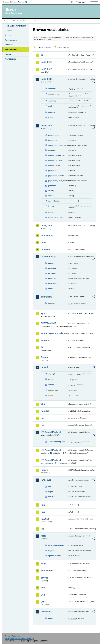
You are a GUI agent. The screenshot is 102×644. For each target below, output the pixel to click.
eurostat (45, 340)
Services (9, 54)
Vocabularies (11, 50)
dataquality (47, 297)
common (45, 250)
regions (51, 550)
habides (45, 411)
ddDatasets (53, 268)
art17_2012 (46, 126)
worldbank (46, 612)
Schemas (9, 45)
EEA (16, 2)
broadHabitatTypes (56, 545)
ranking (51, 196)
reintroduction (54, 201)
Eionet (16, 21)
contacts (52, 263)
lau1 (43, 505)
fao (43, 347)
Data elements (11, 40)
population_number (56, 176)
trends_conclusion (56, 218)
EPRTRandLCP (49, 323)
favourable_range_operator (58, 145)
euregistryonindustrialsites (54, 333)
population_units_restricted (58, 181)
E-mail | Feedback (13, 636)
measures (52, 150)
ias (42, 418)
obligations (53, 284)
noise (44, 564)
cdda (43, 243)
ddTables (52, 273)
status (51, 289)
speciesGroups (54, 556)
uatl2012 (52, 497)
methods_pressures (56, 155)
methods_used (54, 165)
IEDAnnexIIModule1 (51, 432)
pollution (52, 171)
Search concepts (63, 47)
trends (51, 117)
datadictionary (48, 257)
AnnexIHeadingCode (57, 442)
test (43, 588)
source (51, 385)
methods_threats (55, 160)
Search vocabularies (44, 47)
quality (51, 191)
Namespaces (11, 59)
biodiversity (47, 236)
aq (42, 55)
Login (76, 2)
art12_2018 (46, 69)
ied (42, 425)
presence (52, 186)
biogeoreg (52, 140)
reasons (52, 112)
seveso (45, 578)
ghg (43, 404)
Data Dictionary (25, 21)
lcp (42, 529)
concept (52, 374)
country (51, 618)
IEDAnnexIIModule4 (51, 460)
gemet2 (45, 367)
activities (52, 89)
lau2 (43, 512)
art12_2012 (46, 62)
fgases (44, 357)
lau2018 (45, 519)
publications (47, 571)
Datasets (9, 31)
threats (51, 206)
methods (52, 106)
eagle (50, 492)
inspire (44, 470)
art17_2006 (46, 79)
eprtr (43, 313)
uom (43, 595)
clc (49, 487)
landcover (46, 480)
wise (43, 602)
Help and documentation (15, 26)
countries (52, 101)
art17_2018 (46, 226)
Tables (8, 35)
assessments (54, 135)
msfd (43, 536)
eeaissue (52, 278)
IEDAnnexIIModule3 (51, 450)
